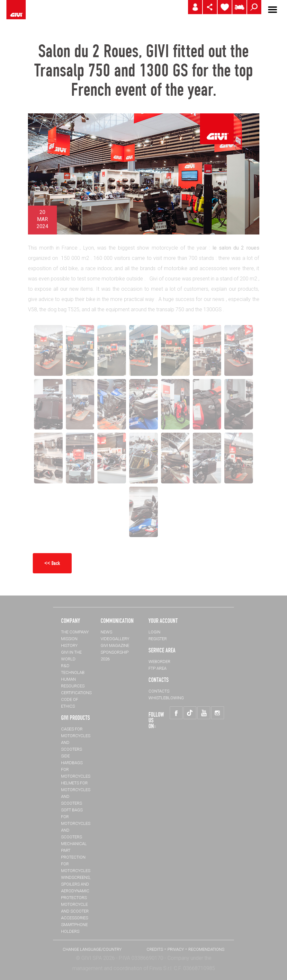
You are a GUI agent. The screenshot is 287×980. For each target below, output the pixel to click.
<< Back (52, 563)
